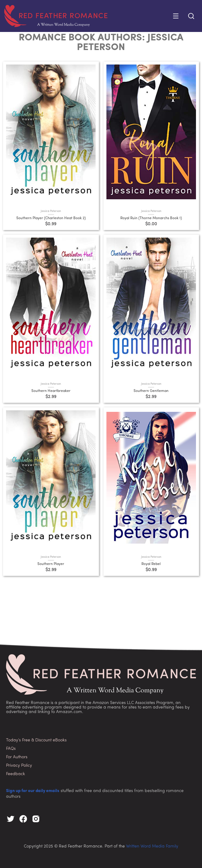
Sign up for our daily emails (33, 791)
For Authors (17, 757)
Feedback (16, 774)
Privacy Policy (19, 766)
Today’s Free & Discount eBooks (36, 740)
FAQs (11, 749)
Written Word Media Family (152, 846)
